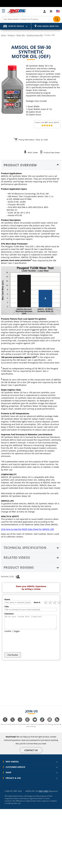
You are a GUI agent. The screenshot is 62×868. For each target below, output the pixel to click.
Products (11, 35)
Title (7, 607)
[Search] (31, 19)
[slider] (47, 125)
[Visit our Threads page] (27, 724)
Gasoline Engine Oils (35, 35)
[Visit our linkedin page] (50, 724)
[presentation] (26, 645)
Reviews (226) (11, 576)
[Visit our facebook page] (5, 724)
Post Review (13, 658)
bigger (17, 634)
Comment (9, 614)
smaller (8, 634)
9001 (41, 794)
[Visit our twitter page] (13, 724)
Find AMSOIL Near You (48, 26)
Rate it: (37, 602)
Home (3, 35)
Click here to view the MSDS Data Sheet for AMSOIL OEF (28, 529)
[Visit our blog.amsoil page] (57, 724)
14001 (46, 794)
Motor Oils (21, 35)
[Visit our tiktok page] (42, 724)
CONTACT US (31, 753)
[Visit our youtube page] (35, 724)
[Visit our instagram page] (20, 724)
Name (7, 599)
